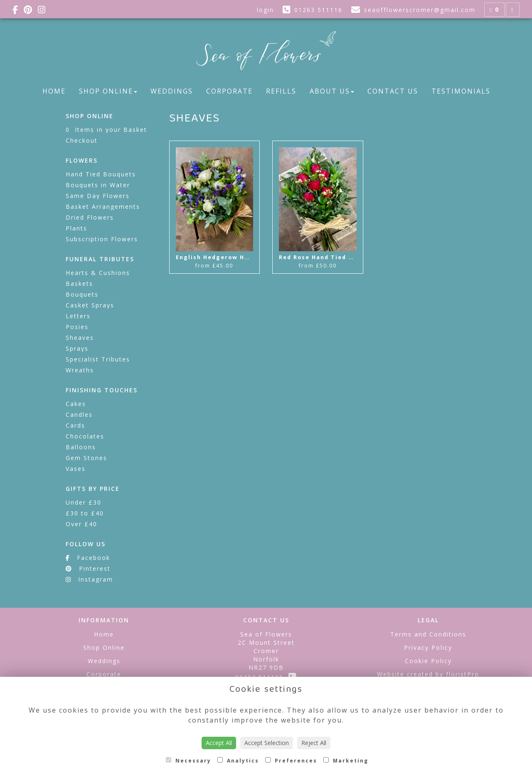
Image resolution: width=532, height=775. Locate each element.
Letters (78, 316)
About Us (332, 91)
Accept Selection (267, 743)
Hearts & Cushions (98, 273)
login (265, 10)
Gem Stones (86, 458)
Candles (79, 415)
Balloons (81, 447)
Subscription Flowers (102, 239)
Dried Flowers (90, 217)
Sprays (77, 348)
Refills (281, 91)
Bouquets (82, 294)
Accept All (219, 743)
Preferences (291, 761)
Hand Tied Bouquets (101, 174)
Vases (76, 469)
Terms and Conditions (428, 634)
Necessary (188, 761)
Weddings (172, 91)
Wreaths (80, 370)
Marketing (346, 761)
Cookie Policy (428, 661)
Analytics (238, 761)
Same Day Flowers (98, 196)
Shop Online (108, 91)
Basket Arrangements (103, 207)
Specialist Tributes (98, 359)
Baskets (79, 284)
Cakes (76, 404)
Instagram (89, 579)
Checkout (82, 140)
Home (54, 91)
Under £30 (84, 502)
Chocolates (85, 436)
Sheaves (80, 338)
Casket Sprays (90, 305)
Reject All (314, 743)
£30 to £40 (85, 513)
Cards (75, 425)
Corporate (229, 91)
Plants (76, 228)
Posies (77, 327)
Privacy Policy (428, 647)
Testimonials (461, 91)
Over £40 (81, 524)
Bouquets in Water (98, 185)
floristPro (463, 674)
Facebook (88, 558)
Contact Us (393, 91)
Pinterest (88, 568)
